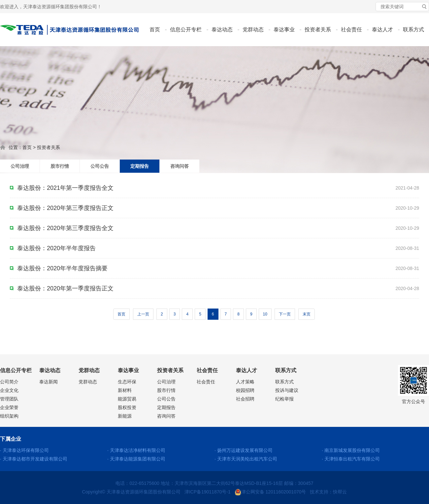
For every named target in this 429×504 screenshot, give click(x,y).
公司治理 (20, 166)
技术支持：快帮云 (328, 492)
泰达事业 (284, 30)
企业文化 (9, 390)
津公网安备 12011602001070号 (270, 492)
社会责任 (351, 30)
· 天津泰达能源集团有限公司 (136, 459)
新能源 (125, 416)
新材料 (125, 390)
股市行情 (60, 166)
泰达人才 (382, 30)
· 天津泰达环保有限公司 (24, 450)
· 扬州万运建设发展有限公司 (244, 450)
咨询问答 (180, 166)
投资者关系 (318, 30)
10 (265, 314)
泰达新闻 (49, 382)
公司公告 (100, 166)
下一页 (285, 314)
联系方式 (413, 30)
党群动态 (253, 30)
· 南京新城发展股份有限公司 (351, 450)
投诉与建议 (287, 390)
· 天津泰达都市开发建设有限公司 (34, 459)
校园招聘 (245, 390)
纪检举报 (284, 399)
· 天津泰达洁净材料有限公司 (136, 450)
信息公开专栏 (186, 30)
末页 (307, 314)
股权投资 (127, 407)
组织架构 (9, 416)
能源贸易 (127, 399)
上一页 (143, 314)
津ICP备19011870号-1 (208, 492)
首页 (155, 30)
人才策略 (245, 382)
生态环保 (127, 382)
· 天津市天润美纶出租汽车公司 (246, 459)
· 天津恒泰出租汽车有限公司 (351, 459)
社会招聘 (245, 399)
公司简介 (9, 382)
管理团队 (9, 399)
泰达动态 (222, 30)
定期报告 (140, 166)
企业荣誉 (9, 407)
